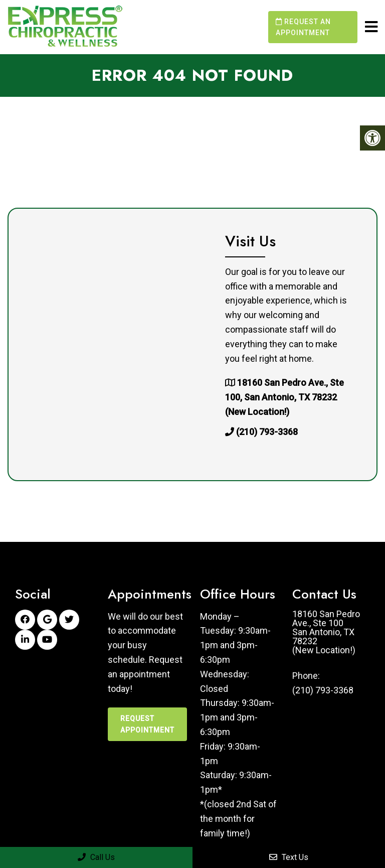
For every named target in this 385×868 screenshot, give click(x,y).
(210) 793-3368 (267, 432)
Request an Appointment (303, 27)
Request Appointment (147, 724)
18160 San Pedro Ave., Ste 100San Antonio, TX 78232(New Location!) (326, 632)
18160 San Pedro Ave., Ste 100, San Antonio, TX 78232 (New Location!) (284, 397)
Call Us (96, 857)
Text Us (289, 857)
